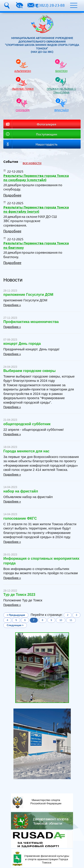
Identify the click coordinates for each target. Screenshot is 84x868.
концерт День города (22, 344)
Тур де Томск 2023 (19, 595)
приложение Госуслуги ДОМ (28, 295)
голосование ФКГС (20, 518)
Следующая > (15, 625)
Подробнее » (12, 305)
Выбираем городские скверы (29, 371)
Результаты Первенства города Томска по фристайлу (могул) (36, 209)
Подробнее (12, 195)
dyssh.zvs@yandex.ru (31, 5)
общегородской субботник (27, 424)
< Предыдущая (16, 615)
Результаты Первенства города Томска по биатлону (36, 245)
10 (61, 620)
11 (71, 620)
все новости (32, 163)
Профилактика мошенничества (31, 322)
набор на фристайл (21, 491)
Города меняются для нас (26, 451)
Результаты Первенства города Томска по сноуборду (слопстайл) (36, 178)
